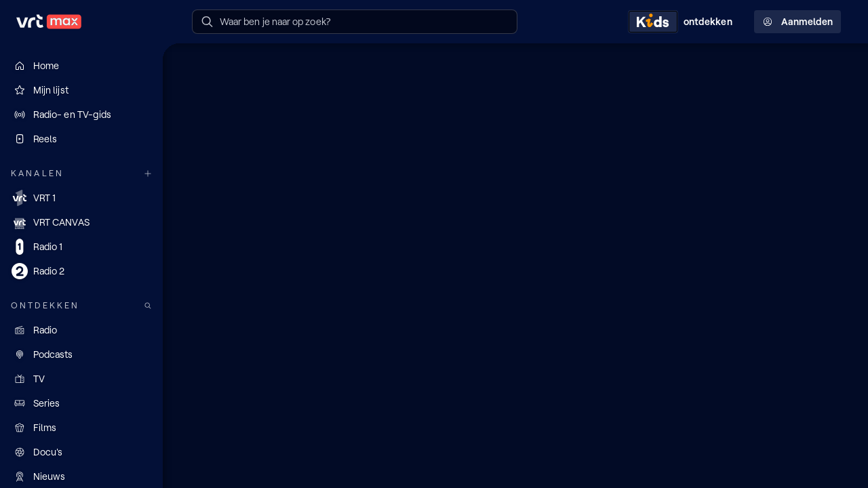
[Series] (81, 403)
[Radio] (81, 330)
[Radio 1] (81, 247)
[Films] (81, 428)
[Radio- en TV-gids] (81, 115)
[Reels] (81, 139)
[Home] (81, 66)
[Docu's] (81, 452)
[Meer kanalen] (148, 174)
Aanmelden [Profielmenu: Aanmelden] (797, 22)
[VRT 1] (81, 198)
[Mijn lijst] (81, 90)
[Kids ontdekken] (683, 22)
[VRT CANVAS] (81, 222)
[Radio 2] (81, 271)
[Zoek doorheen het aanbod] (148, 306)
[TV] (81, 379)
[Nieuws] (81, 476)
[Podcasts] (81, 354)
